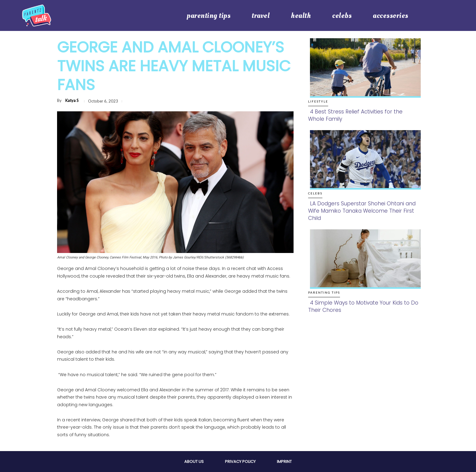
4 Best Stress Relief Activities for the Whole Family (355, 115)
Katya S (72, 100)
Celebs (315, 193)
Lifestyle (318, 101)
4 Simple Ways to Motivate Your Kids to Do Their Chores (363, 306)
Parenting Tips (324, 292)
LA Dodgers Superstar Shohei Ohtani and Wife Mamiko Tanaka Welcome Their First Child (362, 211)
